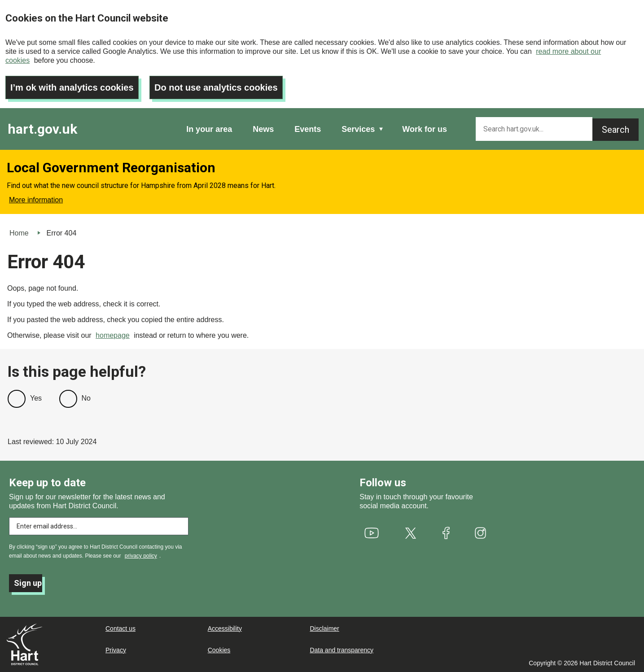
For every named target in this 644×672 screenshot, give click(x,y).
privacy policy (141, 556)
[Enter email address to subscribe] (99, 526)
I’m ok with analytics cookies (72, 87)
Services (358, 129)
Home (19, 233)
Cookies (219, 650)
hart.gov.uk (42, 129)
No (86, 398)
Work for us (425, 129)
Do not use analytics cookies (216, 87)
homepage (113, 335)
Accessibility (225, 628)
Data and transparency (342, 650)
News (263, 129)
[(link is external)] (372, 533)
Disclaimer (324, 628)
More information (36, 200)
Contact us (120, 628)
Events (308, 129)
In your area (209, 129)
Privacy (116, 650)
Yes (36, 398)
